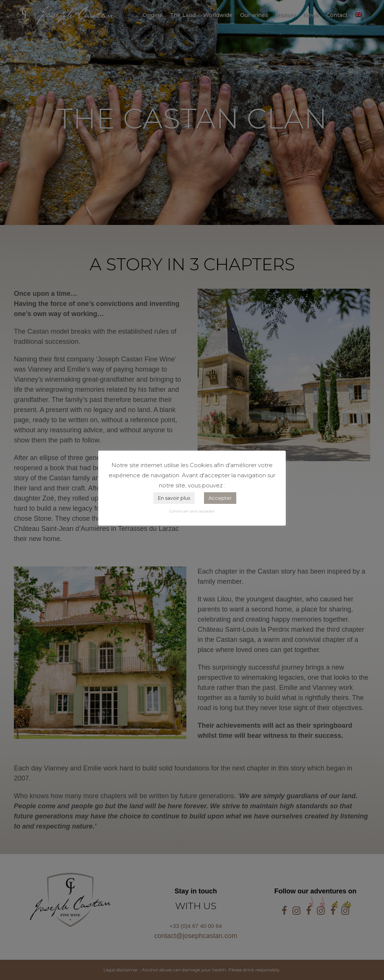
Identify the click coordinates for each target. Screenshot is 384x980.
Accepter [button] (220, 498)
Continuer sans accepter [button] (192, 511)
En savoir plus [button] (174, 498)
